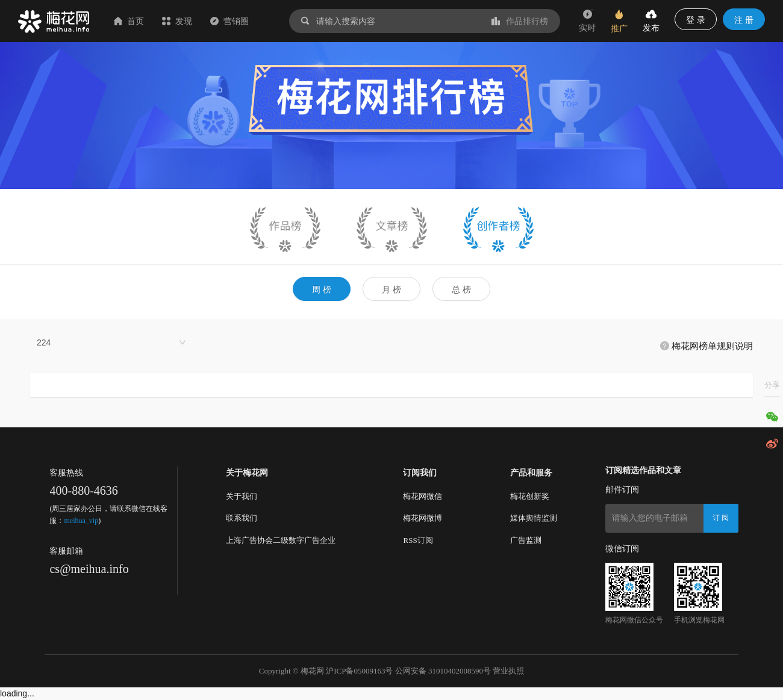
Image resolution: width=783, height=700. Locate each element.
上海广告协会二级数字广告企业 (281, 540)
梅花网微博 (423, 518)
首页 (129, 21)
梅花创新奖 (530, 496)
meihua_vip (81, 521)
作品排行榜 (520, 21)
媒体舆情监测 (534, 518)
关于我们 (242, 496)
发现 (177, 21)
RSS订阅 (418, 540)
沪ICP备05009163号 (359, 671)
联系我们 (242, 518)
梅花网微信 (423, 496)
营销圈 (229, 21)
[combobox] (111, 342)
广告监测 (526, 540)
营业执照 (508, 671)
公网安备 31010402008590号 (443, 671)
